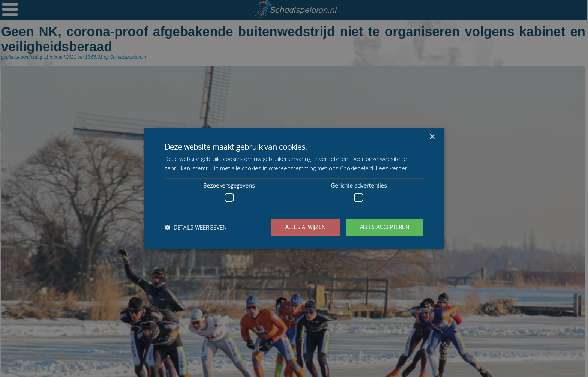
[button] (196, 227)
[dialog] (294, 188)
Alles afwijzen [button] (306, 227)
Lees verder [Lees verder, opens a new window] (392, 168)
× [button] (432, 137)
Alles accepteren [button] (385, 227)
